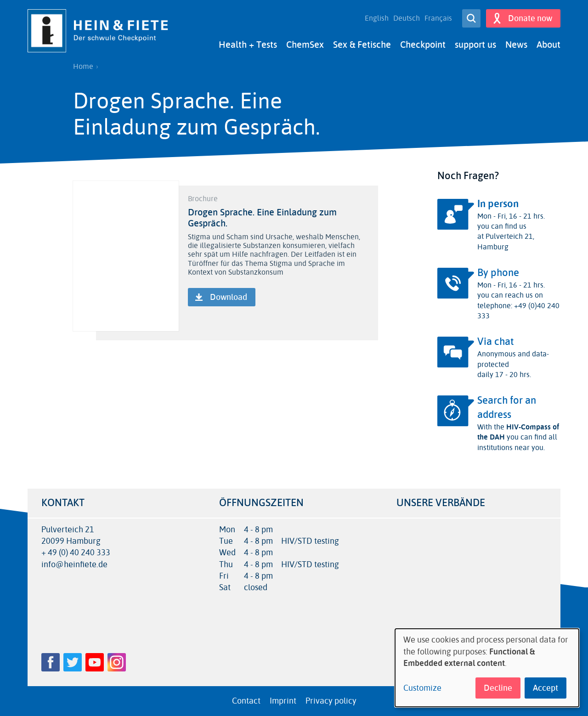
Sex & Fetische (362, 45)
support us (475, 45)
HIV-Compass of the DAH (518, 432)
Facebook (51, 662)
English (377, 18)
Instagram (117, 662)
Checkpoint (423, 45)
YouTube (95, 662)
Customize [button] (422, 688)
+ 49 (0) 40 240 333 (76, 553)
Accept (546, 688)
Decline (498, 688)
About (548, 45)
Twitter (73, 662)
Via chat (496, 342)
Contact (246, 701)
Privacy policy (331, 701)
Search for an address (507, 408)
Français (438, 18)
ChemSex (305, 45)
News (516, 45)
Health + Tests (248, 45)
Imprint (283, 701)
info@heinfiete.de (74, 565)
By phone (498, 273)
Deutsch (407, 18)
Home (83, 67)
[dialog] (487, 668)
